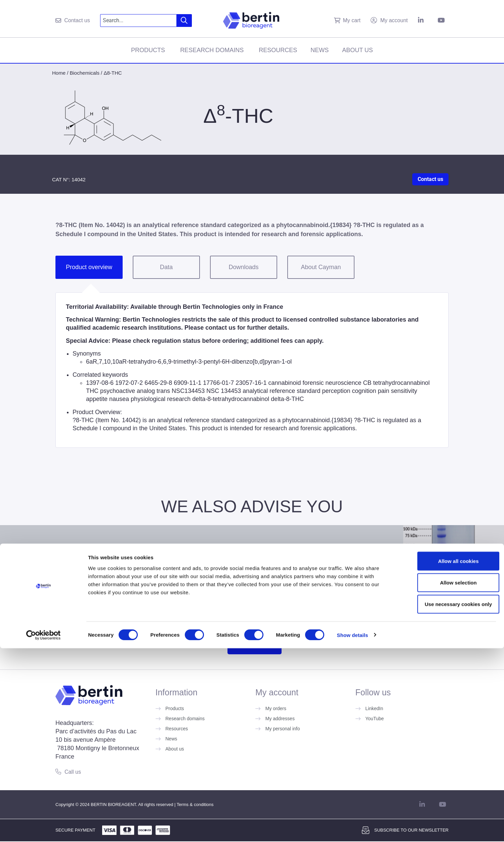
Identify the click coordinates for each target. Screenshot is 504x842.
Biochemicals (85, 73)
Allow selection (448, 776)
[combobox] (139, 21)
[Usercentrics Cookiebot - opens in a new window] (44, 829)
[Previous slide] (8, 563)
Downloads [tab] (243, 267)
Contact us (430, 179)
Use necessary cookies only (448, 798)
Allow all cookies (448, 755)
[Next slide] (496, 563)
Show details (353, 829)
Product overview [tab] (89, 267)
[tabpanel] (252, 370)
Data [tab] (166, 267)
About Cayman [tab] (321, 267)
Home (59, 73)
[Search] (184, 21)
